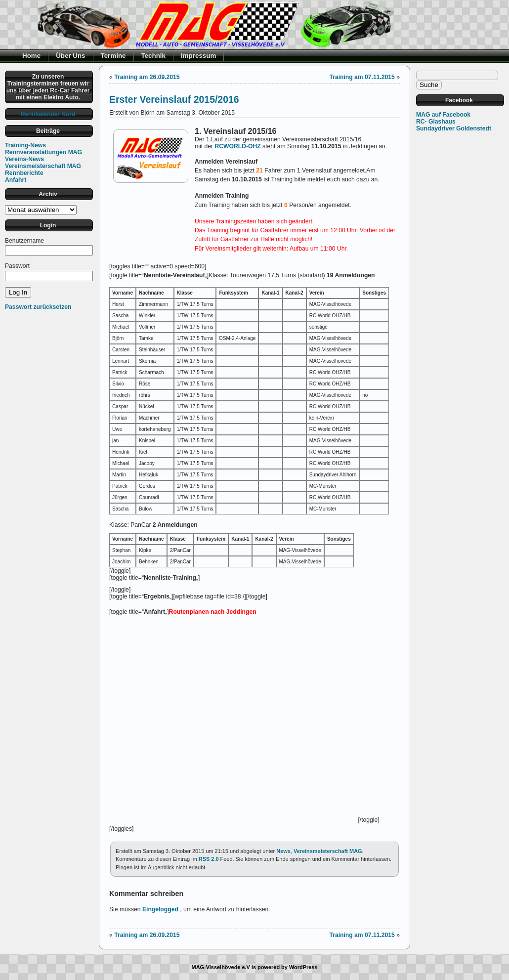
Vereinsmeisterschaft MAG (43, 166)
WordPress (303, 967)
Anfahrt (16, 180)
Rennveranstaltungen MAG (43, 152)
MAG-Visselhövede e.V (221, 967)
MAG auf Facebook (443, 115)
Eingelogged (160, 909)
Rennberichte (24, 173)
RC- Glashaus (436, 122)
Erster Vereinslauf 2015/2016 (174, 99)
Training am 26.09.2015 (147, 77)
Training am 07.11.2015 (362, 77)
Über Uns (70, 56)
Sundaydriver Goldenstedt (454, 128)
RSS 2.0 (209, 859)
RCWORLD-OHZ (238, 146)
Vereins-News (24, 159)
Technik (154, 56)
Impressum (198, 56)
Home (31, 56)
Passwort (17, 266)
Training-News (25, 145)
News (283, 851)
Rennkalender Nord (48, 114)
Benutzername (24, 241)
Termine (113, 56)
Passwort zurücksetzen (38, 307)
